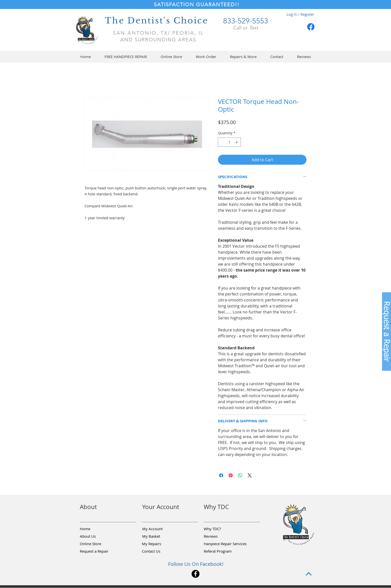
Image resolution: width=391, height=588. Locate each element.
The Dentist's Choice (156, 21)
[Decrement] (222, 142)
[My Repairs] (160, 544)
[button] (171, 57)
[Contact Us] (160, 551)
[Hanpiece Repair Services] (226, 544)
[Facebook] (311, 27)
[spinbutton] (229, 142)
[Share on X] (250, 475)
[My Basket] (160, 536)
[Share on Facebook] (221, 475)
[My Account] (160, 529)
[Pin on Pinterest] (231, 475)
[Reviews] (221, 536)
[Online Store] (98, 544)
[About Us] (98, 536)
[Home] (98, 529)
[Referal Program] (225, 551)
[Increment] (237, 142)
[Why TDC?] (221, 529)
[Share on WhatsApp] (240, 475)
